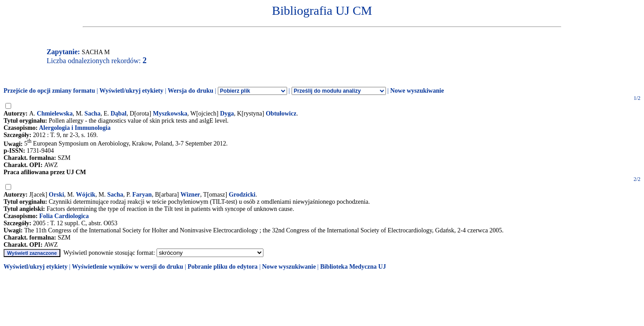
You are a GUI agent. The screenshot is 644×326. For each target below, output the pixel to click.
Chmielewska (55, 114)
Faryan (142, 195)
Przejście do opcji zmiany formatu (49, 91)
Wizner (191, 195)
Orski (56, 195)
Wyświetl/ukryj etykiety (131, 91)
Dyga (227, 114)
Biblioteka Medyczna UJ (353, 267)
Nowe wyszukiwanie (417, 91)
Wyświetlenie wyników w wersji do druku (128, 267)
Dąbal (119, 114)
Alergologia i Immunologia (75, 128)
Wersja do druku (191, 91)
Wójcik (86, 195)
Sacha (93, 114)
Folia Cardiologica (64, 216)
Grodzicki (242, 195)
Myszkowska (170, 114)
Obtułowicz (281, 114)
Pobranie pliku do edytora (222, 267)
